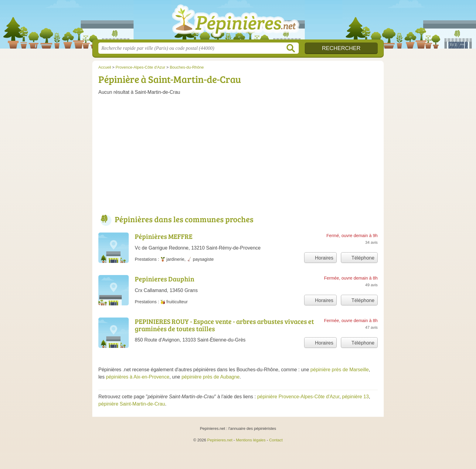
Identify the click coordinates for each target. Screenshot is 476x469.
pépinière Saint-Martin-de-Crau (132, 404)
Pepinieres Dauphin (165, 279)
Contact (276, 440)
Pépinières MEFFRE (164, 236)
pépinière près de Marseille (340, 370)
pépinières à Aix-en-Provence (138, 377)
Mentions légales (251, 440)
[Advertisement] (238, 157)
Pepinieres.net (220, 440)
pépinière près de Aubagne (211, 377)
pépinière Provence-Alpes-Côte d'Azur (298, 397)
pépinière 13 (355, 397)
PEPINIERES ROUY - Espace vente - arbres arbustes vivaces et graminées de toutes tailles (224, 325)
